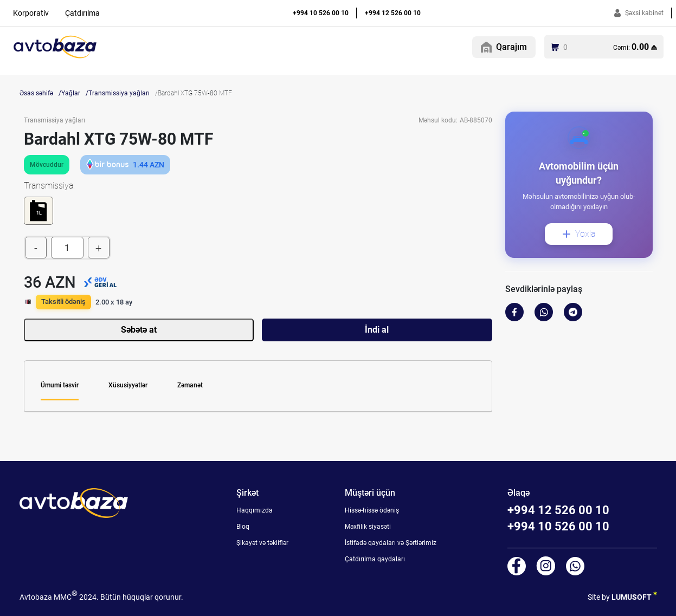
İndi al (377, 330)
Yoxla (579, 234)
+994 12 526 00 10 (393, 13)
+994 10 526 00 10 (321, 13)
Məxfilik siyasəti (368, 527)
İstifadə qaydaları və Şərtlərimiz (391, 543)
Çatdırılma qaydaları (375, 559)
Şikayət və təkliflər (262, 543)
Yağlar (71, 93)
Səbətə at (139, 330)
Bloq (243, 527)
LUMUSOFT (634, 595)
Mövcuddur (47, 165)
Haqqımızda (255, 510)
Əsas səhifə (36, 93)
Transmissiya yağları (119, 93)
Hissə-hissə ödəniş (372, 510)
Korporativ (31, 13)
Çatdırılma (82, 13)
